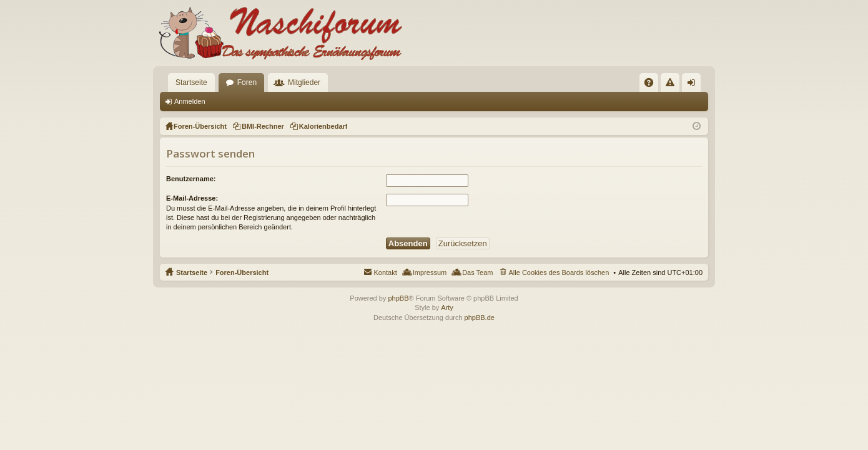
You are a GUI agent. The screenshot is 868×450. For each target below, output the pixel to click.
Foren (247, 82)
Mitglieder (304, 82)
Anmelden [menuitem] (694, 85)
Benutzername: (191, 179)
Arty (447, 307)
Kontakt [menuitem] (385, 272)
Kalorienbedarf (323, 126)
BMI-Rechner (263, 126)
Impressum (430, 272)
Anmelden (190, 101)
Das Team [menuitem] (477, 272)
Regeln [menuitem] (673, 85)
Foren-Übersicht (242, 272)
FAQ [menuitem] (653, 85)
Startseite (191, 82)
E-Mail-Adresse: (192, 198)
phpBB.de (480, 317)
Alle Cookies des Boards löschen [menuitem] (559, 272)
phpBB (398, 298)
